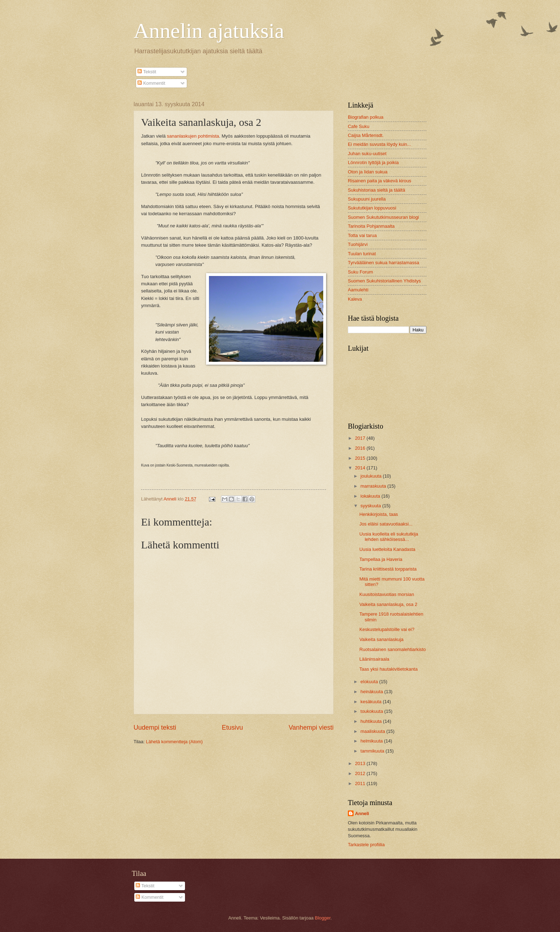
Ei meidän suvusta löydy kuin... (379, 144)
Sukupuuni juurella (367, 199)
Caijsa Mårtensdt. (366, 135)
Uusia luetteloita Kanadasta (387, 549)
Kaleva (355, 299)
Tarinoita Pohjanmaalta (371, 226)
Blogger (323, 918)
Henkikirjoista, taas (379, 514)
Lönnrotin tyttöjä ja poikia (373, 162)
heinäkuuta (372, 692)
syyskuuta (371, 506)
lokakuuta (371, 496)
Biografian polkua (366, 117)
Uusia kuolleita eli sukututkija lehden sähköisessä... (389, 537)
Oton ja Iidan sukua (368, 172)
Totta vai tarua (362, 235)
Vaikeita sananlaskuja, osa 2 (388, 604)
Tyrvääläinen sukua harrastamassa (384, 263)
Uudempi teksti (155, 728)
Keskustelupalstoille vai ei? (387, 629)
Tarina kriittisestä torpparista (388, 569)
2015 (361, 458)
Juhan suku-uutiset (367, 154)
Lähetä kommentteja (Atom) (174, 742)
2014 (361, 468)
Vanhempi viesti (311, 728)
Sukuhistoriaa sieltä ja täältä (376, 190)
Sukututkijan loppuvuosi (372, 208)
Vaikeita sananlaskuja (381, 639)
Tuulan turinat (362, 254)
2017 (361, 438)
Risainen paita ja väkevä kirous (379, 181)
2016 (361, 448)
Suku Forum (360, 272)
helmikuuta (372, 741)
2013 (361, 763)
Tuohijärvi (358, 244)
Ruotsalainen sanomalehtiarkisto (392, 649)
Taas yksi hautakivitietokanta (388, 669)
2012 (361, 773)
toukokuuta (372, 711)
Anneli (362, 813)
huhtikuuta (372, 721)
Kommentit (151, 83)
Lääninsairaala (374, 659)
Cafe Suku (359, 126)
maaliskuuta (373, 731)
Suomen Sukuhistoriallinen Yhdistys (384, 281)
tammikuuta (373, 751)
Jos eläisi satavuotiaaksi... (386, 524)
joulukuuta (371, 476)
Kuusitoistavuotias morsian (387, 594)
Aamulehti (358, 290)
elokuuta (370, 682)
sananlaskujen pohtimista (193, 136)
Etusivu (232, 728)
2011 (361, 783)
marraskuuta (374, 486)
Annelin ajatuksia (209, 31)
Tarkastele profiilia (366, 845)
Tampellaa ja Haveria (381, 559)
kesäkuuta (371, 702)
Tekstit (147, 72)
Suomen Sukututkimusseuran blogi (383, 217)
